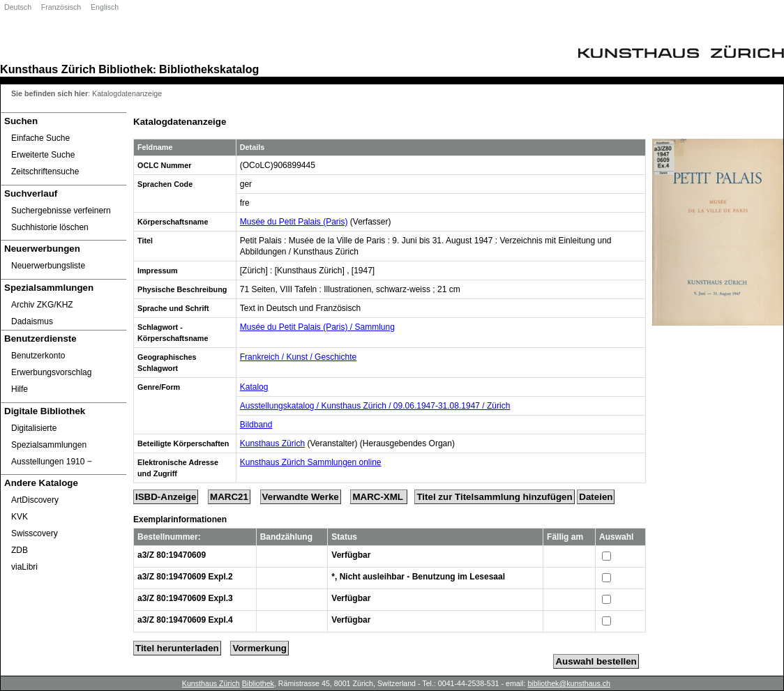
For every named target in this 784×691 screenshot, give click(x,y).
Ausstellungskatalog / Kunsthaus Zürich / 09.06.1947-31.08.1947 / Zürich (375, 406)
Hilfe (20, 389)
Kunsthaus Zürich (48, 69)
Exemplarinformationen (180, 519)
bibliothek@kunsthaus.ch (569, 683)
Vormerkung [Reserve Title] (259, 648)
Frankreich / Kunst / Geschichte (298, 357)
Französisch (61, 7)
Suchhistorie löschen (50, 227)
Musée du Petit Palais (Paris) (294, 222)
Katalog (254, 387)
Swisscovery (35, 533)
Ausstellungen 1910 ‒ (52, 462)
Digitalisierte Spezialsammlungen (49, 436)
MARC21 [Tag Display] (229, 497)
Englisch (105, 7)
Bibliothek (126, 69)
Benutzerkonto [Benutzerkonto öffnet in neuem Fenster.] (38, 356)
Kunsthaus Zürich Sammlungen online (311, 462)
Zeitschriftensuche (45, 172)
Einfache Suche (40, 138)
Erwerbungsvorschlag (51, 372)
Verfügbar (351, 555)
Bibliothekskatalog (209, 69)
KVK (20, 517)
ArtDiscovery (35, 500)
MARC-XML (379, 497)
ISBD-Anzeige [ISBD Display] (166, 497)
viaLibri (24, 567)
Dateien (596, 497)
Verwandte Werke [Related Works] (301, 497)
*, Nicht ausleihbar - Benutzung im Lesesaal (418, 577)
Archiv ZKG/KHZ (42, 305)
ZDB (20, 550)
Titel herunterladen (177, 648)
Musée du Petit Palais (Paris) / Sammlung (317, 327)
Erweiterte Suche (43, 155)
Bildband (256, 425)
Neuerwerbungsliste (48, 266)
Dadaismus (32, 321)
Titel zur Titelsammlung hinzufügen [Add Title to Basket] (494, 497)
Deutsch (18, 7)
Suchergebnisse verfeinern (61, 211)
